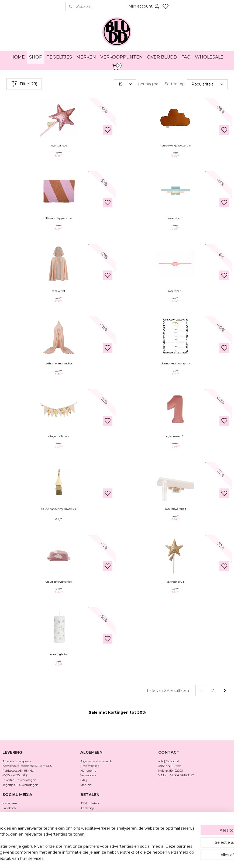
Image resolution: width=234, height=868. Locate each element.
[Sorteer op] (207, 84)
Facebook (10, 808)
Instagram (10, 803)
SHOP (36, 57)
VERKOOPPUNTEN (121, 57)
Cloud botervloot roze (59, 582)
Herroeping (88, 771)
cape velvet (58, 291)
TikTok (7, 813)
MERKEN (86, 57)
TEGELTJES (59, 57)
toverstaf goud (175, 582)
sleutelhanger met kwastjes (58, 509)
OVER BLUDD (162, 57)
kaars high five (58, 654)
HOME (18, 57)
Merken (86, 785)
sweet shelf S (175, 218)
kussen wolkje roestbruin (175, 146)
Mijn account (144, 6)
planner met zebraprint (175, 363)
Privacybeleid (90, 766)
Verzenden (88, 775)
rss (145, 858)
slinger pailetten (58, 436)
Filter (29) (24, 84)
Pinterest (9, 818)
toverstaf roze (59, 146)
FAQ (186, 57)
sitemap (135, 858)
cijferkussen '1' (175, 436)
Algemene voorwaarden (97, 761)
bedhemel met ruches (58, 363)
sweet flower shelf (175, 509)
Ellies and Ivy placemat (59, 218)
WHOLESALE (209, 57)
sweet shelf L (175, 291)
